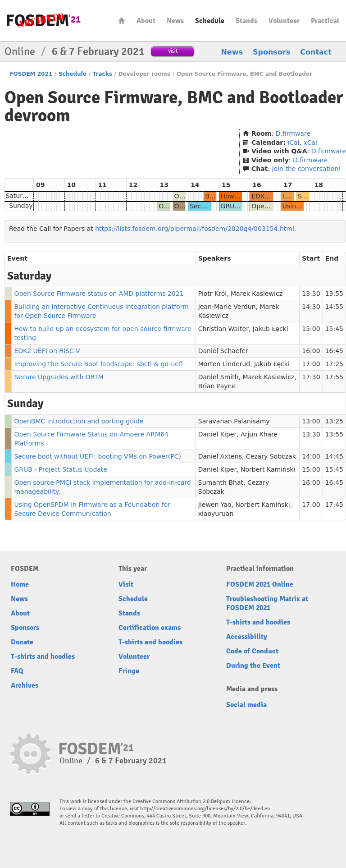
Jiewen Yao (215, 505)
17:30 (311, 377)
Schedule (210, 21)
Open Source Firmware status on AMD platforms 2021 (99, 294)
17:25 (334, 364)
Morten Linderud (224, 364)
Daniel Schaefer (223, 351)
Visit (126, 584)
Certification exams (150, 628)
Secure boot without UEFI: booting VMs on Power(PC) (97, 456)
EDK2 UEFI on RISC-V (47, 351)
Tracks (102, 74)
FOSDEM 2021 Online (260, 584)
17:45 (334, 505)
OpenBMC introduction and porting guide (79, 421)
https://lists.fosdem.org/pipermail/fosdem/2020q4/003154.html (195, 229)
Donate (22, 642)
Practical (325, 21)
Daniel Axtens (220, 456)
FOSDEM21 (44, 21)
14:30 (311, 307)
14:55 (334, 307)
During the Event (253, 666)
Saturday (20, 196)
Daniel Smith (219, 377)
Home (122, 21)
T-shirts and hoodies (43, 657)
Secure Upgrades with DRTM (59, 377)
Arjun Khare (259, 434)
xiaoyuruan (216, 514)
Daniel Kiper (217, 434)
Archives (25, 685)
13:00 (311, 421)
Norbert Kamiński (268, 469)
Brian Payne (217, 386)
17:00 (311, 364)
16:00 (311, 351)
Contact (316, 52)
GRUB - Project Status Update (61, 469)
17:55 (334, 377)
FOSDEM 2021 (31, 74)
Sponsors (271, 52)
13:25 (334, 421)
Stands (246, 21)
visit (173, 51)
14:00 (311, 456)
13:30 (311, 294)
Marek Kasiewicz (257, 294)
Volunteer (284, 21)
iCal (293, 142)
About (146, 21)
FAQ (17, 671)
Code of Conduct (252, 651)
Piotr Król (212, 294)
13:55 (334, 294)
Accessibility (247, 637)
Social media (246, 705)
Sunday (21, 206)
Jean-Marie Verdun (227, 307)
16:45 (334, 351)
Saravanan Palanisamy (234, 421)
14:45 (334, 456)
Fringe (129, 671)
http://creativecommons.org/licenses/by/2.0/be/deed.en (205, 809)
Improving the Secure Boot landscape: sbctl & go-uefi (98, 364)
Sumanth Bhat (221, 482)
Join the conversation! (306, 169)
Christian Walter (223, 329)
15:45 (334, 329)
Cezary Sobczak (271, 456)
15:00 (311, 329)
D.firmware (293, 133)
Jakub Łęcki (271, 329)
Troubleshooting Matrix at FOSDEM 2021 (267, 603)
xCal (310, 142)
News (175, 21)
